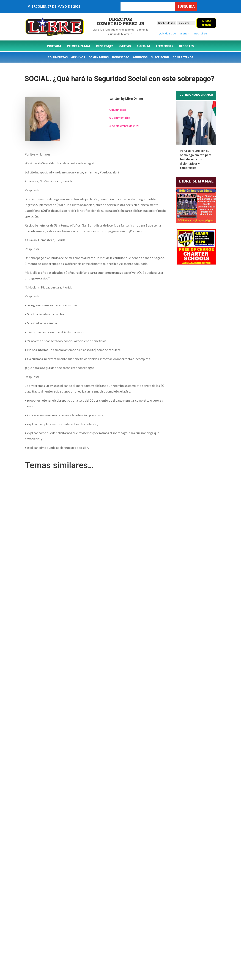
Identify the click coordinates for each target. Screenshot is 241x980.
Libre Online (134, 99)
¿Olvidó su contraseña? (174, 33)
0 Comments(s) (120, 118)
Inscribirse (200, 33)
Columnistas (118, 110)
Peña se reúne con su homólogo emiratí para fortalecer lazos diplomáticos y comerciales (196, 159)
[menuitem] (54, 46)
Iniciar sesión (206, 23)
